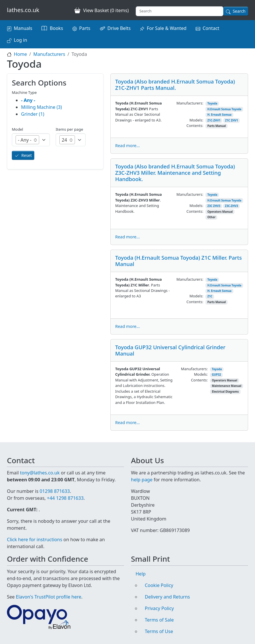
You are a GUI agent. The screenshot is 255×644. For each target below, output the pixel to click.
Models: (196, 120)
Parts (85, 28)
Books (56, 28)
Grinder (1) (33, 114)
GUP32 (216, 375)
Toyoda (212, 103)
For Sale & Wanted (167, 28)
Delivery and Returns (168, 597)
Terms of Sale (159, 620)
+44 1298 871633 (65, 498)
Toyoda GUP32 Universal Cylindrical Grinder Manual (170, 350)
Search (239, 11)
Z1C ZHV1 (232, 120)
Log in (20, 40)
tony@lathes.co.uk (40, 473)
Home (20, 54)
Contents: (195, 126)
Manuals (23, 28)
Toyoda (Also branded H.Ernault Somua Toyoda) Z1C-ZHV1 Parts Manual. (175, 84)
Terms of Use (159, 631)
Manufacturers (49, 54)
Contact (211, 28)
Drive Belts (119, 28)
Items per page (69, 129)
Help (141, 574)
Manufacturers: (190, 103)
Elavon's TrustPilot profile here (49, 597)
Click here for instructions (35, 539)
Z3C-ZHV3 (232, 206)
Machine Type (24, 92)
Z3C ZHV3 (214, 206)
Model (17, 129)
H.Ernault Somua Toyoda (224, 109)
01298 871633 (55, 491)
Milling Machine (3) (41, 107)
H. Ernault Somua (220, 115)
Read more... (127, 146)
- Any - (28, 100)
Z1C (210, 296)
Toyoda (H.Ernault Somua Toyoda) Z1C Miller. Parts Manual (178, 261)
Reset (27, 155)
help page (142, 480)
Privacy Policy (159, 608)
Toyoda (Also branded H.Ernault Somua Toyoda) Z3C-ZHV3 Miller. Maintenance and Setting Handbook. (175, 173)
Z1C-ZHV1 (214, 120)
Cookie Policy (159, 585)
